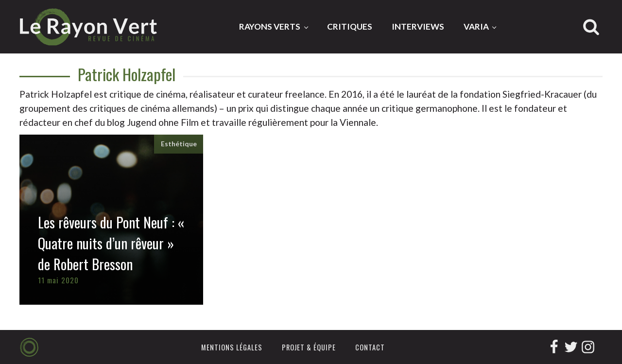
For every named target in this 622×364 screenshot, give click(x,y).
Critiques (350, 26)
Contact (370, 347)
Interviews (418, 26)
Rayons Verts (270, 26)
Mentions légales (232, 347)
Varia (476, 26)
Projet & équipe (309, 347)
